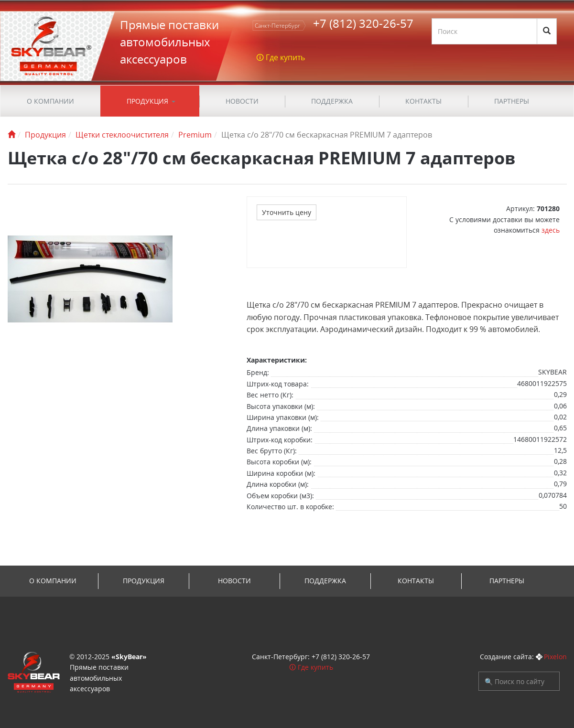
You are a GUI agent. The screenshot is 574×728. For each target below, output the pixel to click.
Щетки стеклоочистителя (122, 135)
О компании (50, 101)
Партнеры (512, 101)
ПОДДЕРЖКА (332, 101)
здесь (551, 230)
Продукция (147, 101)
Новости (242, 101)
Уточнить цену (287, 212)
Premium (195, 135)
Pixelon (555, 657)
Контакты (423, 101)
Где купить (315, 667)
